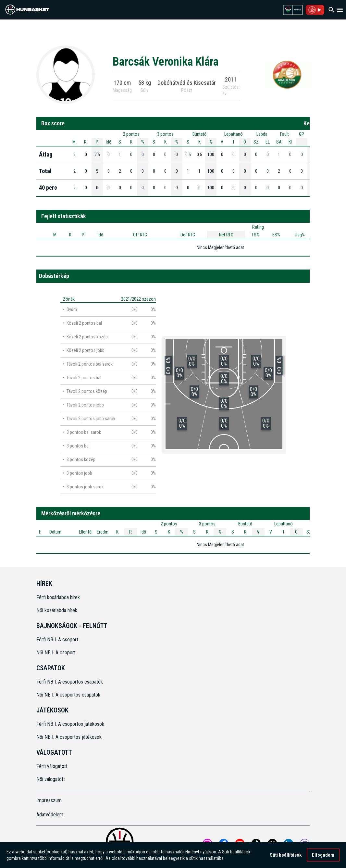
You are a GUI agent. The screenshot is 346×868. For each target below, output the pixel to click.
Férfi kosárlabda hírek (58, 597)
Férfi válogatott (52, 766)
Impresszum (49, 800)
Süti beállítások (286, 856)
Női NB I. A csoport (56, 653)
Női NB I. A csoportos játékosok (69, 737)
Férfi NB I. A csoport (57, 640)
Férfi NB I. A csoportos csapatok (70, 682)
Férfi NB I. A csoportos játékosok (70, 724)
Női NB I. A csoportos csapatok (69, 695)
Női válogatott (51, 779)
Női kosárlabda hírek (57, 610)
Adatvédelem (50, 815)
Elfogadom (323, 856)
